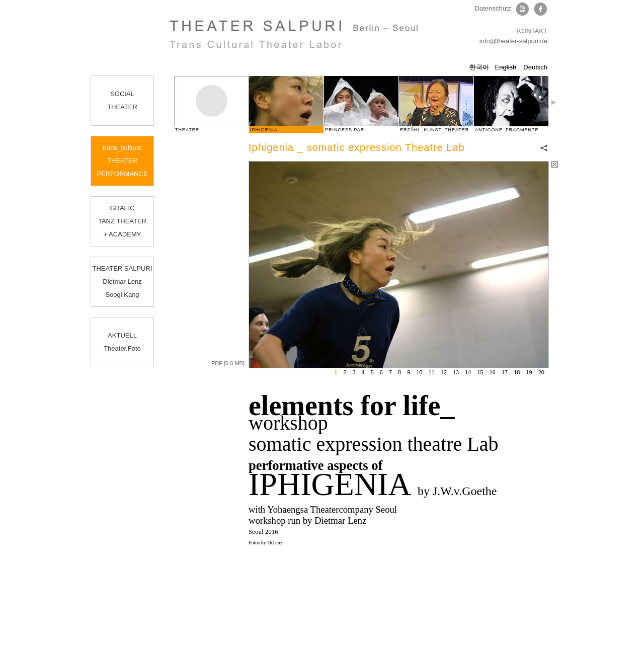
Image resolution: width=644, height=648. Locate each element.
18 (517, 372)
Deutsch (535, 67)
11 (432, 372)
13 (456, 372)
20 (541, 372)
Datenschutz (493, 8)
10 (419, 372)
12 (444, 372)
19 (529, 372)
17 (505, 372)
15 (480, 372)
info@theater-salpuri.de (513, 41)
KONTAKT (532, 31)
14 (468, 372)
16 (493, 372)
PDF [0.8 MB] (228, 363)
